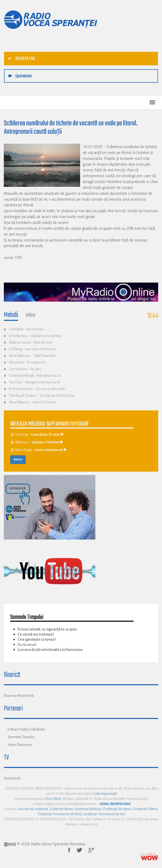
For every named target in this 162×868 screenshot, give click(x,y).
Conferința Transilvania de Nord (59, 814)
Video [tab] (31, 315)
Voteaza (18, 460)
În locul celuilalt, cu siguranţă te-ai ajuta (47, 629)
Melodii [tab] (11, 315)
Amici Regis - (39, 450)
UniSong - (38, 434)
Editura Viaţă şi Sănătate (26, 729)
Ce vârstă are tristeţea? (36, 634)
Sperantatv (20, 76)
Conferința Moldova (88, 809)
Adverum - (37, 442)
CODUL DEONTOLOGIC (115, 804)
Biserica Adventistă (19, 695)
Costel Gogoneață (104, 793)
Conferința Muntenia (117, 809)
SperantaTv (12, 778)
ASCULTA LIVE (22, 59)
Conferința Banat (61, 809)
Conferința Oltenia (145, 809)
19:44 (153, 316)
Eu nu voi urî (27, 644)
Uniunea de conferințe (33, 809)
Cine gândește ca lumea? (37, 639)
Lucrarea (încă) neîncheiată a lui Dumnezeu (50, 649)
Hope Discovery (20, 744)
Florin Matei (53, 798)
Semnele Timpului (21, 737)
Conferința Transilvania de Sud (104, 814)
